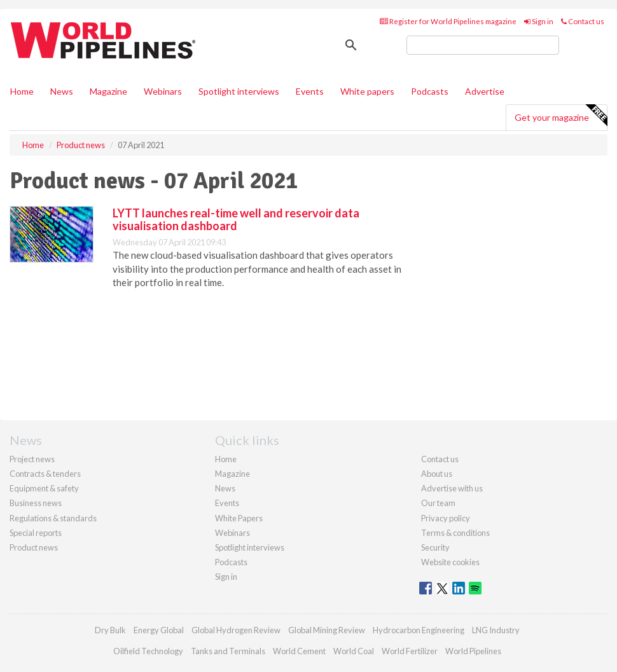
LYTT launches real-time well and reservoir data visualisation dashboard (236, 219)
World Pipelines (473, 651)
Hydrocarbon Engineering (419, 630)
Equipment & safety (44, 488)
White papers (367, 91)
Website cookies (450, 562)
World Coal (354, 651)
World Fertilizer (410, 651)
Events (310, 91)
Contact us (583, 21)
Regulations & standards (53, 518)
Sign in (539, 21)
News (225, 488)
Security (435, 547)
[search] (483, 45)
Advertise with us (452, 488)
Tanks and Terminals (228, 651)
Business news (36, 503)
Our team (438, 503)
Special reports (36, 533)
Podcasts (430, 91)
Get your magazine (561, 116)
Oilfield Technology (148, 651)
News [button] (62, 91)
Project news (32, 459)
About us (437, 474)
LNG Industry (496, 630)
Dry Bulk (110, 630)
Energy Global (159, 630)
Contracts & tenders (45, 474)
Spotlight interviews (239, 91)
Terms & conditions (455, 533)
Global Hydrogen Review (236, 630)
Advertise (485, 91)
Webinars (163, 91)
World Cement (299, 651)
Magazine (108, 91)
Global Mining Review (327, 630)
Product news (34, 547)
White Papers (239, 518)
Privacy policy (446, 518)
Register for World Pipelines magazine (448, 21)
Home (22, 91)
